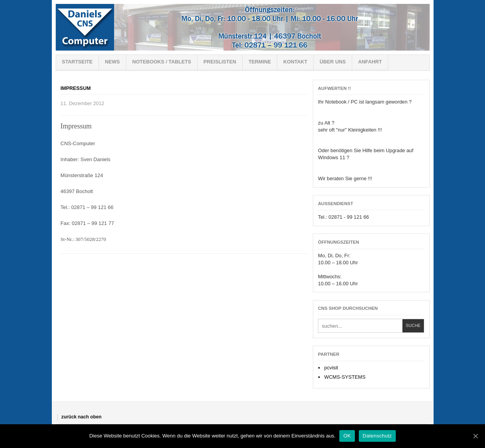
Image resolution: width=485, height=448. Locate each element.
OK (347, 436)
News (112, 62)
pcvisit (331, 368)
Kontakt (295, 62)
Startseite (77, 62)
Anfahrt (370, 62)
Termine (260, 62)
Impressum (76, 88)
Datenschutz (377, 436)
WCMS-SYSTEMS (345, 377)
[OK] (475, 436)
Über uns (333, 62)
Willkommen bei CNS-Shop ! (243, 27)
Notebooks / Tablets (161, 62)
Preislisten (220, 62)
